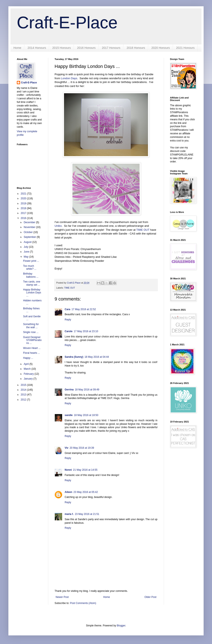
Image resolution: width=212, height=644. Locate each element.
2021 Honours (185, 48)
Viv (67, 448)
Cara (67, 309)
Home (17, 48)
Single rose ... (31, 332)
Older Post (150, 597)
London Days (69, 78)
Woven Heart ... (32, 348)
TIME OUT (143, 230)
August (28, 242)
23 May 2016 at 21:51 (87, 514)
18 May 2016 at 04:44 (97, 357)
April (27, 364)
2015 (24, 385)
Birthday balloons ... (31, 275)
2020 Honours (161, 48)
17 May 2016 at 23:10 (86, 331)
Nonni (68, 470)
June (27, 252)
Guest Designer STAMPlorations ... (32, 340)
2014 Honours (37, 48)
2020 (24, 198)
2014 (24, 390)
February (29, 374)
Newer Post (62, 597)
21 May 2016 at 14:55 (85, 470)
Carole (69, 331)
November (30, 227)
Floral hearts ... (31, 353)
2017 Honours (111, 48)
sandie (69, 415)
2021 (24, 194)
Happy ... (28, 358)
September (30, 237)
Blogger (121, 626)
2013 (24, 395)
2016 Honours (86, 48)
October (29, 232)
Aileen (68, 492)
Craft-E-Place (67, 23)
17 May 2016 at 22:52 (84, 309)
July (26, 247)
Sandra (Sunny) (74, 357)
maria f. (69, 514)
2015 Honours (62, 48)
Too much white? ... (30, 267)
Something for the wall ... (31, 326)
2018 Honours (136, 48)
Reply (68, 320)
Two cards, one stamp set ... (32, 283)
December (30, 222)
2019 (24, 203)
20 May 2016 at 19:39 (82, 448)
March (28, 369)
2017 (24, 213)
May (26, 257)
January (29, 379)
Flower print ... (31, 261)
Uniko (58, 226)
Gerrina (69, 390)
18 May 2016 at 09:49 (87, 390)
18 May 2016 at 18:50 (86, 415)
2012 (24, 400)
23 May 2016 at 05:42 (86, 492)
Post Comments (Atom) (83, 603)
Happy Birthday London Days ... (32, 293)
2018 (24, 208)
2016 (24, 218)
